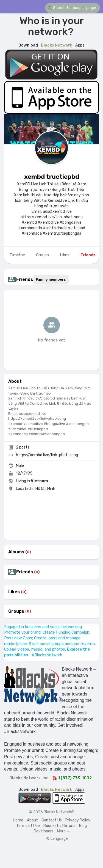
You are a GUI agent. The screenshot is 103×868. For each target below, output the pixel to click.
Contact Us (52, 820)
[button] (73, 8)
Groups (16, 611)
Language (57, 839)
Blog (83, 826)
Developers (44, 831)
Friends (25, 572)
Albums (16, 552)
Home (18, 820)
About (32, 820)
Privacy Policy (78, 820)
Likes (14, 592)
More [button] (63, 831)
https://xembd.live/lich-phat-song (47, 455)
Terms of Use (28, 826)
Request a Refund (59, 826)
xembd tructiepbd (52, 177)
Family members (51, 279)
